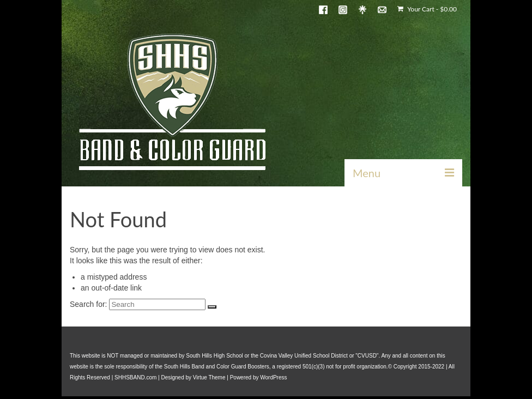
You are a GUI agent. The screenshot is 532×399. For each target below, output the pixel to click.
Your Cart (427, 9)
